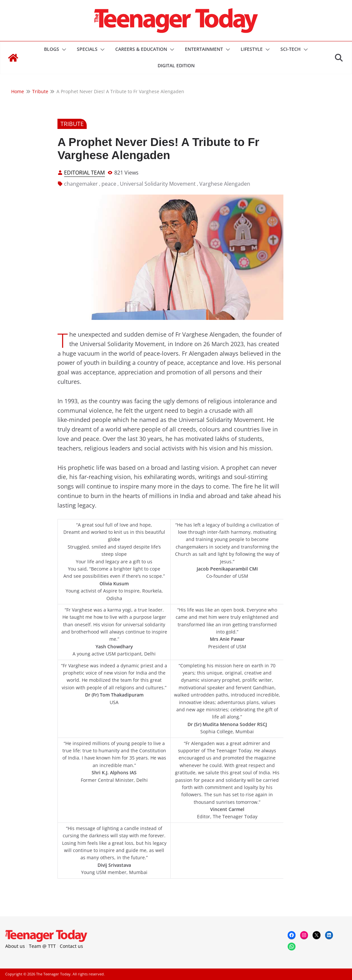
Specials (87, 49)
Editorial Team (84, 173)
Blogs (52, 49)
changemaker (81, 184)
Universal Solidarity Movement (158, 184)
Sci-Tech (291, 49)
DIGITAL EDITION (176, 65)
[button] (63, 50)
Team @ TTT (42, 946)
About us (15, 946)
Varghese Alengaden (225, 184)
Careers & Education (141, 49)
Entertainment (204, 49)
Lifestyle (252, 49)
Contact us (71, 946)
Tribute (72, 124)
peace (109, 184)
